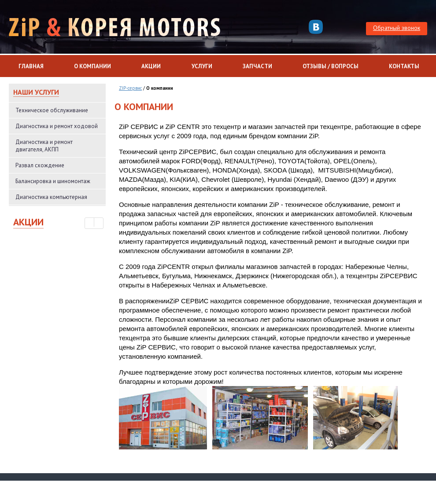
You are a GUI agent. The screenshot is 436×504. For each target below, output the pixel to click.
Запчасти (257, 66)
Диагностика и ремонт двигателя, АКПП (44, 146)
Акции (151, 66)
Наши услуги (36, 92)
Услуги (202, 66)
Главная (31, 66)
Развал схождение (40, 165)
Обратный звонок (397, 28)
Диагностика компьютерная (51, 197)
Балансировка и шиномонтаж (53, 181)
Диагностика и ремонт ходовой (57, 126)
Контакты (404, 66)
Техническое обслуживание (52, 110)
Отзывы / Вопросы (331, 66)
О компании (92, 66)
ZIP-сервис (130, 88)
